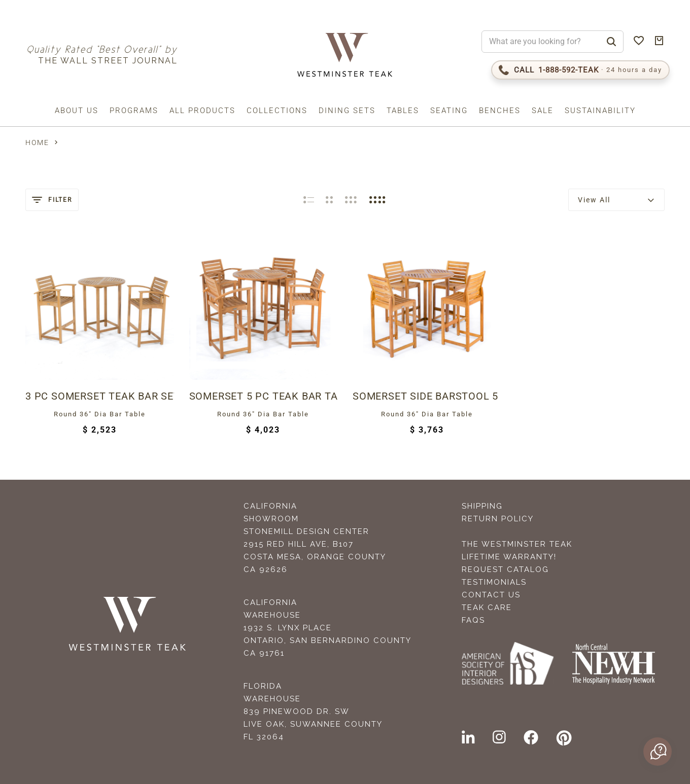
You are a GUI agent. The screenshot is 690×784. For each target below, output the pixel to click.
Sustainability (600, 111)
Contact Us (491, 595)
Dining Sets (347, 111)
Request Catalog (505, 569)
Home (37, 142)
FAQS (473, 620)
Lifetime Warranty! (509, 557)
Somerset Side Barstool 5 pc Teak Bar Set (427, 396)
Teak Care (487, 608)
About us (77, 111)
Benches (500, 111)
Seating (449, 111)
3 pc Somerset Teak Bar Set (100, 396)
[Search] (611, 42)
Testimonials (494, 582)
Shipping (482, 506)
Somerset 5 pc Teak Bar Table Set (264, 396)
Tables (403, 111)
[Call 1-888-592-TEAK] (580, 70)
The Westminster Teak (517, 544)
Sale (543, 111)
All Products (202, 111)
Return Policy (498, 519)
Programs (134, 111)
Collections (277, 111)
